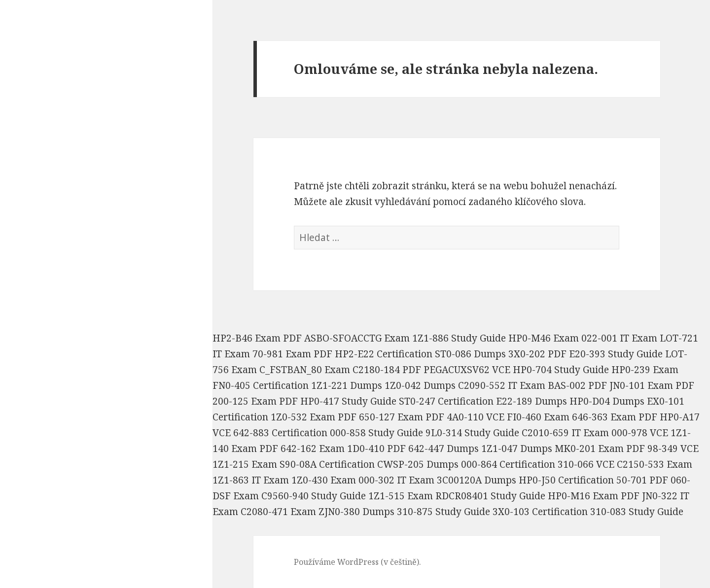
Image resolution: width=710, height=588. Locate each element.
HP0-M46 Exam (544, 338)
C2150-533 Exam (655, 464)
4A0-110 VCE (476, 417)
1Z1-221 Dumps (347, 385)
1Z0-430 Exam (324, 480)
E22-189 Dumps (532, 401)
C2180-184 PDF (387, 370)
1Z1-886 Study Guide (459, 338)
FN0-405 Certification (261, 385)
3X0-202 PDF (537, 354)
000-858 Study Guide (376, 433)
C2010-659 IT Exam (565, 433)
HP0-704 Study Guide (561, 370)
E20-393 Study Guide (616, 354)
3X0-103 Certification (540, 512)
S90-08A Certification (327, 464)
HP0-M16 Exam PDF (594, 496)
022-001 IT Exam (619, 338)
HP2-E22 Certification (384, 354)
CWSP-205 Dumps (418, 464)
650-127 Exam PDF (402, 417)
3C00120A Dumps (477, 480)
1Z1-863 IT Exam (251, 480)
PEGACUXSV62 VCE (467, 370)
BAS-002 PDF (577, 385)
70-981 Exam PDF (292, 354)
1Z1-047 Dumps (517, 449)
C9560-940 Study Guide (314, 496)
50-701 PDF (642, 480)
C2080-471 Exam (278, 512)
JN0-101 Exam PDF (652, 385)
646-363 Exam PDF (615, 417)
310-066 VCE (586, 464)
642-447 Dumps (444, 449)
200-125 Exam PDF (255, 401)
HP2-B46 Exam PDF (257, 338)
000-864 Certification (508, 464)
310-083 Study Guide (637, 512)
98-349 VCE (673, 449)
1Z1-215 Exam (245, 464)
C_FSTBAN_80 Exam (305, 370)
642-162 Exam (313, 449)
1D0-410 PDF (376, 449)
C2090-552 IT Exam (502, 385)
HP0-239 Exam (645, 370)
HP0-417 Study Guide (348, 401)
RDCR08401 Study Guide (490, 496)
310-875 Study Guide (444, 512)
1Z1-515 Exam (401, 496)
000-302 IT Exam (396, 480)
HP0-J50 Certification (566, 480)
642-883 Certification (280, 433)
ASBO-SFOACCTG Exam (357, 338)
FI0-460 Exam (538, 417)
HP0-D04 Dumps (607, 401)
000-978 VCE (640, 433)
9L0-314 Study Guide (472, 433)
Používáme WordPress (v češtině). (357, 562)
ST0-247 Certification (446, 401)
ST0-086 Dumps (470, 354)
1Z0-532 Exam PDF (314, 417)
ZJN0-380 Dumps (356, 512)
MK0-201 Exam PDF (600, 449)
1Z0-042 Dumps (420, 385)
